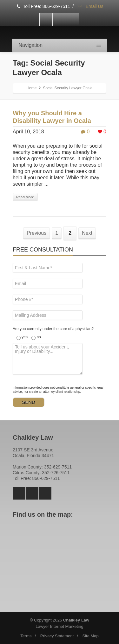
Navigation (60, 45)
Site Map (91, 636)
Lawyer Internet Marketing (59, 626)
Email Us (90, 6)
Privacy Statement (57, 636)
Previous (36, 233)
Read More (25, 197)
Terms (26, 636)
